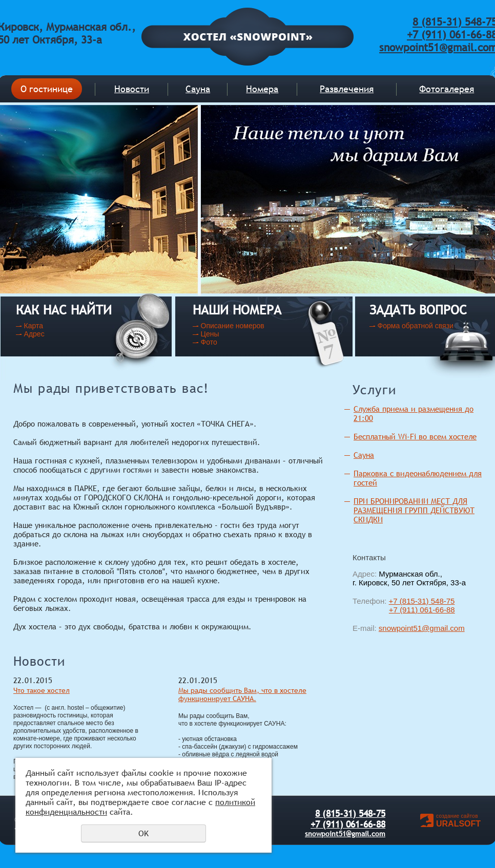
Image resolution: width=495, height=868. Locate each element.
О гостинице (47, 89)
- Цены (208, 334)
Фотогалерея (447, 89)
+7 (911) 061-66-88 (422, 610)
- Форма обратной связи (413, 326)
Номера (262, 89)
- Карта (31, 326)
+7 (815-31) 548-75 (422, 601)
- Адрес (32, 334)
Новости (132, 89)
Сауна (198, 89)
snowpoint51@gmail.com (422, 628)
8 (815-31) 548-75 (350, 813)
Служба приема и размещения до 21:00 (414, 414)
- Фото (208, 342)
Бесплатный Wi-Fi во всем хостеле (415, 437)
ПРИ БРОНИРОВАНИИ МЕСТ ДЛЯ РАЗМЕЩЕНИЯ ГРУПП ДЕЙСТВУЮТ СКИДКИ (414, 510)
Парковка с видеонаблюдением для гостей (418, 478)
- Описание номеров (230, 326)
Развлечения (347, 89)
